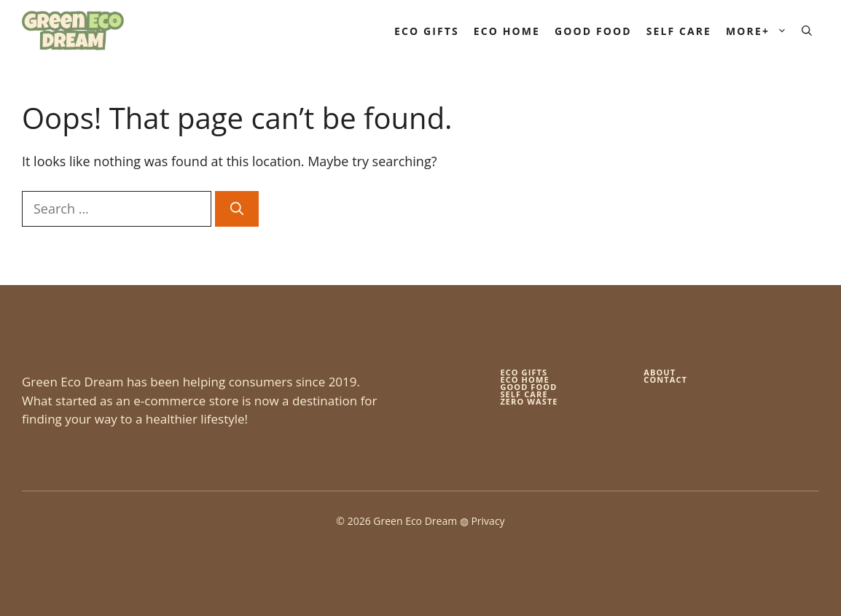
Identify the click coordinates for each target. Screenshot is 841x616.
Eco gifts (524, 372)
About (660, 372)
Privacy (488, 521)
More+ (760, 31)
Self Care (679, 31)
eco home (524, 379)
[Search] (237, 209)
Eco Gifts (427, 31)
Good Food (593, 31)
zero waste (529, 401)
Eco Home (507, 31)
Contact (665, 379)
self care (524, 394)
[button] (807, 31)
